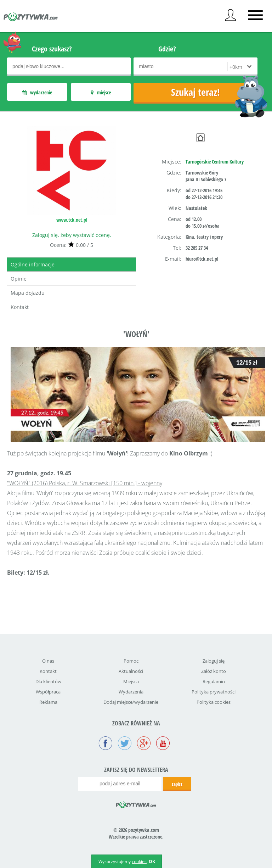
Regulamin (214, 681)
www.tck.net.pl (72, 220)
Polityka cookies (214, 702)
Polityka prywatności (214, 692)
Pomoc (131, 661)
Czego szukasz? (52, 49)
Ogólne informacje (33, 264)
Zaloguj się (214, 661)
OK (152, 861)
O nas (48, 661)
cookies (139, 861)
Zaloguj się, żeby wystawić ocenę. (72, 235)
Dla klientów (48, 681)
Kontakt (20, 307)
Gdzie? (167, 49)
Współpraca (48, 692)
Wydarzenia (131, 692)
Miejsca (131, 681)
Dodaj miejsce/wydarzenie (131, 702)
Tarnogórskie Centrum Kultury (215, 162)
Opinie (19, 279)
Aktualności (131, 671)
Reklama (48, 702)
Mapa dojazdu (28, 293)
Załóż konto (214, 671)
